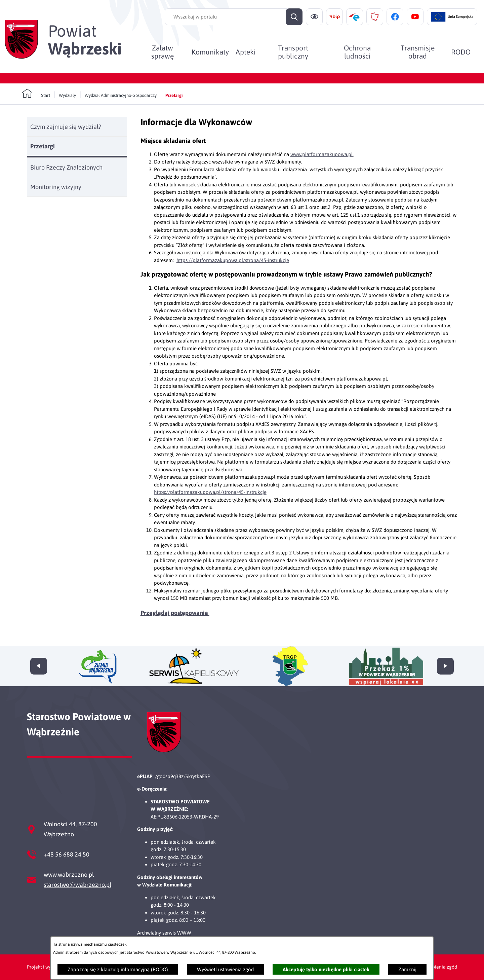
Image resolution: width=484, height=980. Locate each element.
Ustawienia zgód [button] (439, 967)
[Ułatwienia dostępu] (314, 17)
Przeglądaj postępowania (175, 613)
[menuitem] (163, 52)
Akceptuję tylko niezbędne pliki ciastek (326, 969)
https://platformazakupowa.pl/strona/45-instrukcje (233, 260)
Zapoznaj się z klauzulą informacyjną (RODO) (118, 969)
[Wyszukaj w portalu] (234, 17)
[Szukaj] (294, 17)
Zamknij (407, 969)
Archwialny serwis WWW (164, 933)
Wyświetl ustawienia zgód (225, 969)
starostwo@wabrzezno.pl (77, 885)
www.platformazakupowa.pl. (322, 154)
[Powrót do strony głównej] (36, 94)
